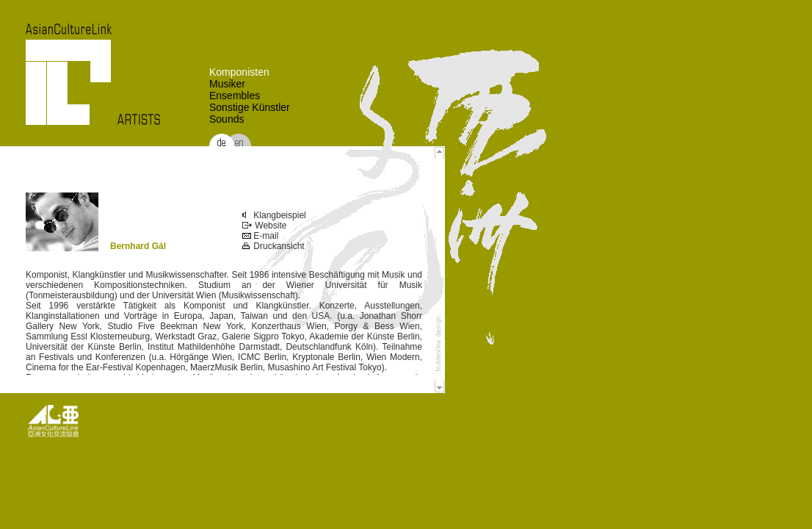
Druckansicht (273, 246)
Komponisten (239, 72)
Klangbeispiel (274, 215)
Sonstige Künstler (250, 107)
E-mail (260, 236)
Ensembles (235, 96)
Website (264, 226)
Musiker (227, 84)
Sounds (226, 119)
